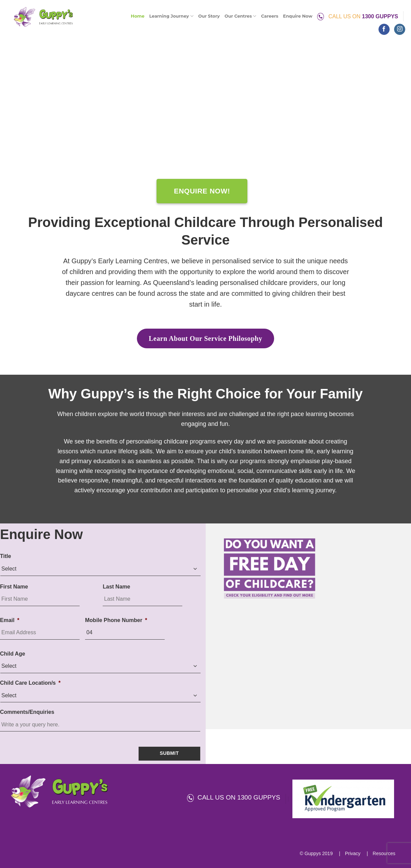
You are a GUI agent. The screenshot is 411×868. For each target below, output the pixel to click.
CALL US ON (358, 16)
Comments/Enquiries (27, 712)
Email (10, 620)
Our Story (209, 16)
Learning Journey (171, 16)
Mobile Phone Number (116, 620)
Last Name (116, 587)
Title (6, 556)
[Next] (397, 113)
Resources (383, 853)
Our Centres (241, 16)
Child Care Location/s (30, 683)
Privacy (352, 853)
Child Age (13, 654)
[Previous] (14, 113)
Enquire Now (298, 16)
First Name (14, 587)
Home (138, 16)
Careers (270, 16)
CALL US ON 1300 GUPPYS (234, 797)
